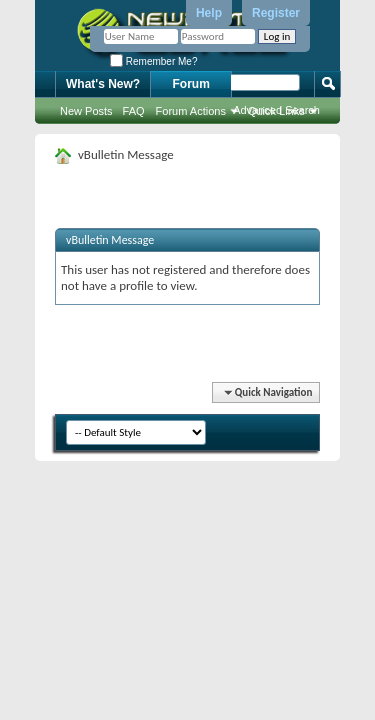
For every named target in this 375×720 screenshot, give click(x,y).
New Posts (86, 111)
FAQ (134, 111)
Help (209, 13)
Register (276, 13)
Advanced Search (276, 110)
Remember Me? (153, 61)
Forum (191, 84)
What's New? (103, 84)
